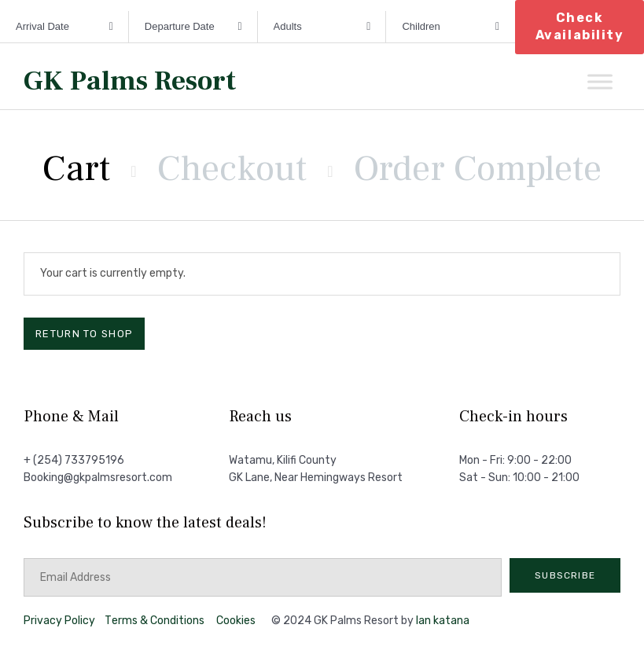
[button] (565, 575)
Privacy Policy (59, 621)
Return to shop (84, 334)
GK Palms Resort (130, 81)
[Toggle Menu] (600, 81)
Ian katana (443, 621)
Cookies (236, 621)
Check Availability (580, 26)
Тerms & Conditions (155, 621)
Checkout (232, 169)
